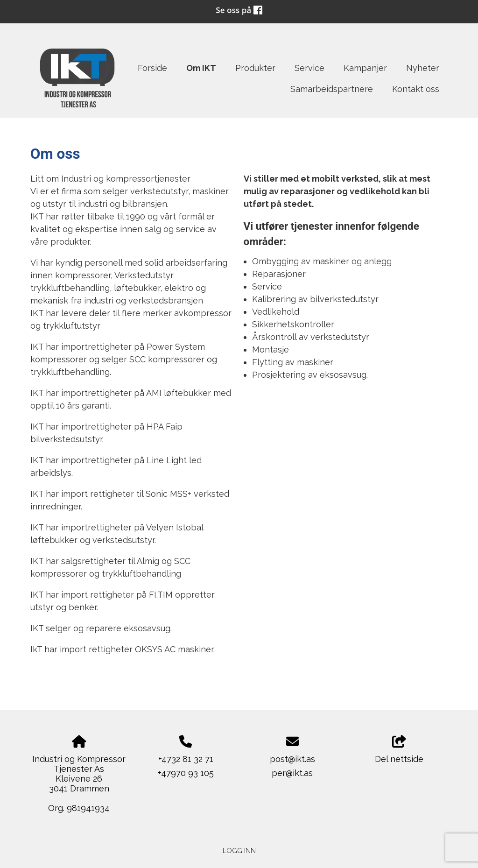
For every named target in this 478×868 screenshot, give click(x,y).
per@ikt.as (292, 773)
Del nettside (399, 750)
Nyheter (423, 68)
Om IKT (201, 68)
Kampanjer (365, 68)
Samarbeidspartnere (332, 89)
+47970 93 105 (186, 773)
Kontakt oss (416, 89)
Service (309, 68)
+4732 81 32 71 (186, 759)
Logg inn (239, 850)
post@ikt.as (292, 759)
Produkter (255, 68)
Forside (152, 68)
